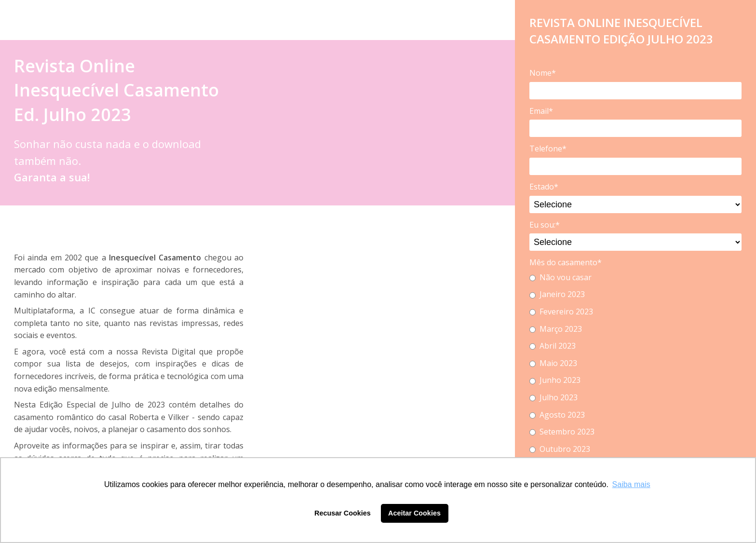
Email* (541, 111)
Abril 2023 (553, 346)
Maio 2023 (553, 363)
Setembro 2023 (562, 432)
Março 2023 (556, 329)
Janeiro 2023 (557, 294)
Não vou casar (560, 277)
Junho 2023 (555, 380)
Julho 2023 (553, 397)
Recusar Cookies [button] (343, 513)
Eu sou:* (545, 225)
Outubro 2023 (560, 449)
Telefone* (548, 149)
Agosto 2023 (557, 415)
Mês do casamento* (566, 262)
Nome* (543, 73)
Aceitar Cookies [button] (414, 513)
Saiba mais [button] (631, 484)
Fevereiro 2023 (561, 312)
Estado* (544, 187)
